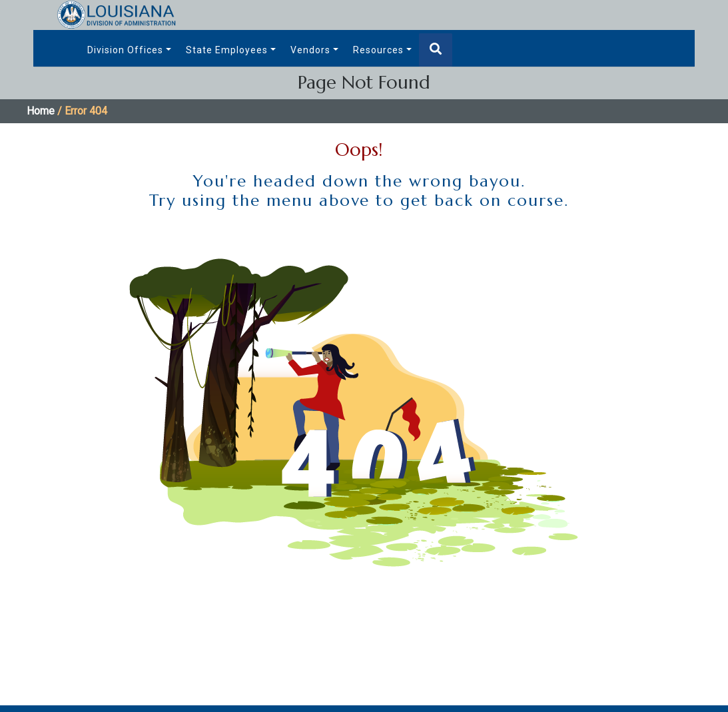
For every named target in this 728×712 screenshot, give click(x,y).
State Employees (227, 50)
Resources (378, 50)
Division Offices (125, 50)
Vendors (310, 50)
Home (41, 111)
